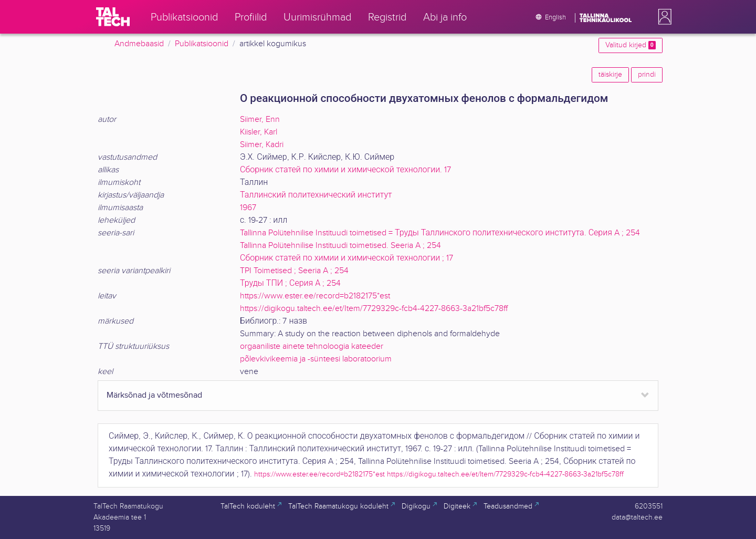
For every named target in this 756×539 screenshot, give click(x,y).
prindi (647, 75)
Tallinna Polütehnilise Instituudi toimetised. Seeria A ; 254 (340, 246)
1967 (248, 208)
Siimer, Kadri (262, 145)
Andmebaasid (139, 44)
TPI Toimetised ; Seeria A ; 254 (294, 271)
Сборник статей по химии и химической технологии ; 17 (346, 258)
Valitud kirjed (631, 45)
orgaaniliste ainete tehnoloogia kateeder (312, 346)
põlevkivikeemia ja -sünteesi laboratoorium (316, 359)
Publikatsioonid (202, 44)
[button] (663, 17)
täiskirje (610, 75)
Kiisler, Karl (259, 132)
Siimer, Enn (260, 120)
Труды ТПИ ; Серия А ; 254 (290, 283)
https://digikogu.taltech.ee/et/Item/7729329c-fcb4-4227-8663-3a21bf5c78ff (374, 309)
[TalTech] (113, 17)
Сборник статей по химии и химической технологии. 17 (345, 170)
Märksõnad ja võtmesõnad (154, 395)
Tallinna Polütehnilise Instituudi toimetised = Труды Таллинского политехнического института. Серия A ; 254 (440, 233)
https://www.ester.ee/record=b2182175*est (315, 296)
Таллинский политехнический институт (316, 195)
